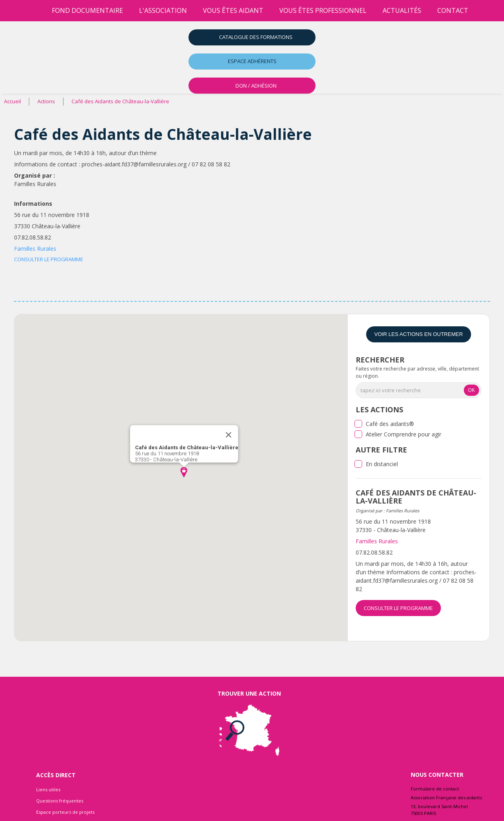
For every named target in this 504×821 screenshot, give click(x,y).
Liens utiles (48, 789)
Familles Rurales (35, 249)
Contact (453, 10)
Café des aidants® (390, 424)
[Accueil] (36, 11)
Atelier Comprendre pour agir (404, 434)
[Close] (229, 435)
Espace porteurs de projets (65, 812)
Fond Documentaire (87, 10)
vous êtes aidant (233, 10)
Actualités (402, 10)
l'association (163, 10)
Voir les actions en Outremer (418, 334)
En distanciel (382, 464)
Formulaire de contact (435, 789)
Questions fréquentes (60, 801)
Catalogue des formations (256, 37)
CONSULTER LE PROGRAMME (49, 259)
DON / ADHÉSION (256, 86)
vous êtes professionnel (323, 10)
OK (471, 390)
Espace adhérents (252, 61)
